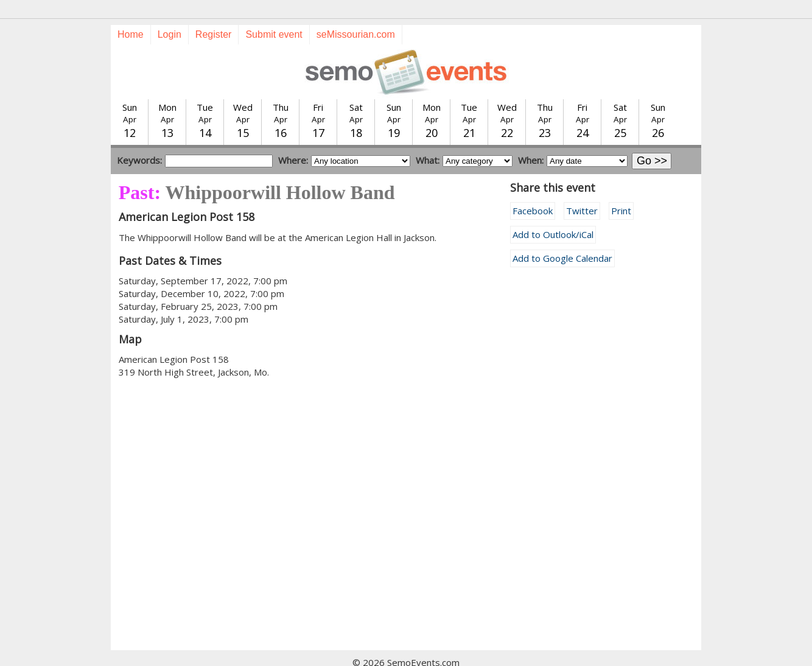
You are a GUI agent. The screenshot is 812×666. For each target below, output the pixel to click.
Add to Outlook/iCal (553, 212)
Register (214, 12)
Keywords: (139, 138)
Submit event (274, 12)
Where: (293, 138)
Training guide (394, 653)
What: (428, 138)
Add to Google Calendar (562, 236)
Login (170, 12)
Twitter (582, 189)
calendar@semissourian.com (530, 653)
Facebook (533, 189)
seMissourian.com (356, 12)
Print (621, 189)
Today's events (256, 653)
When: (531, 138)
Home (131, 12)
